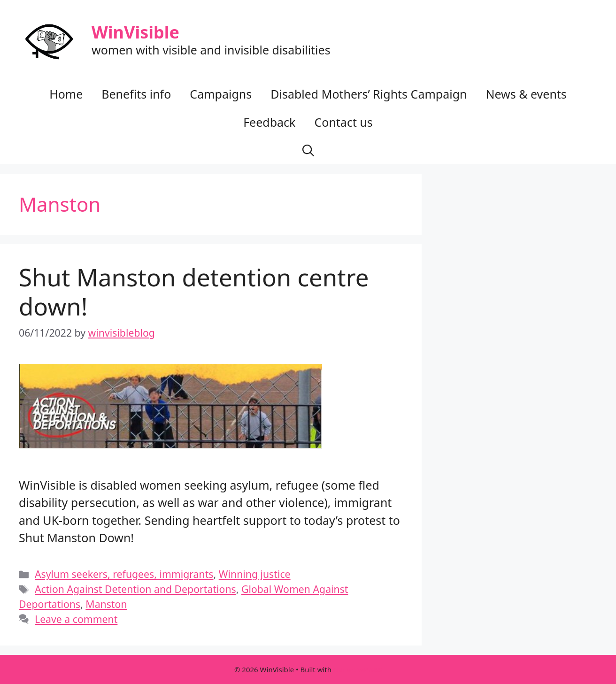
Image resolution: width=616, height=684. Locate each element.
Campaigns (221, 94)
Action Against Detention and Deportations (135, 589)
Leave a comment (76, 619)
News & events (526, 94)
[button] (308, 150)
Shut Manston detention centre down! (194, 291)
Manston (106, 604)
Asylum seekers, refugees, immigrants (124, 574)
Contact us (343, 122)
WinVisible (135, 32)
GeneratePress (358, 669)
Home (66, 94)
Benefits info (136, 94)
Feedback (269, 122)
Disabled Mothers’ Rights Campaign (369, 94)
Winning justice (255, 574)
